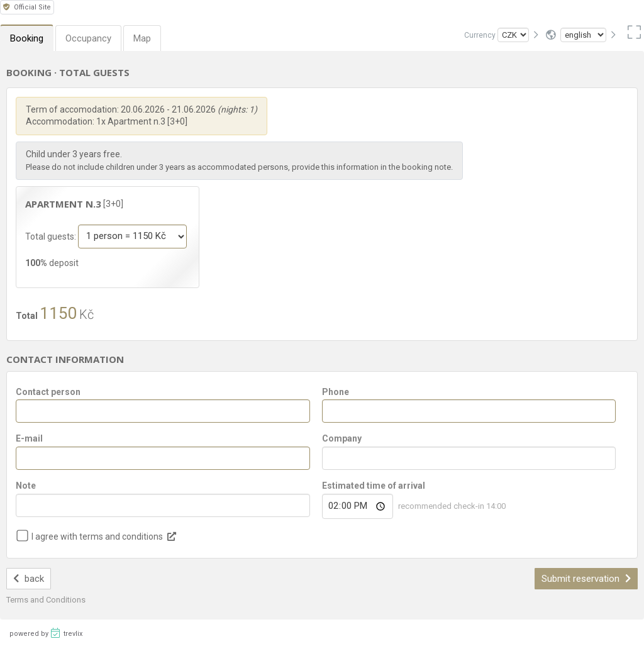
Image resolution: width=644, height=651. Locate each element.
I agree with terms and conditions (97, 537)
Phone (336, 392)
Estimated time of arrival (374, 486)
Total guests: (52, 236)
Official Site (27, 7)
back (29, 579)
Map (142, 38)
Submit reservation (586, 579)
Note (26, 486)
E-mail (29, 438)
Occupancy (88, 38)
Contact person (48, 392)
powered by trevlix (46, 633)
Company (342, 438)
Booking (27, 38)
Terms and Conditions (46, 600)
